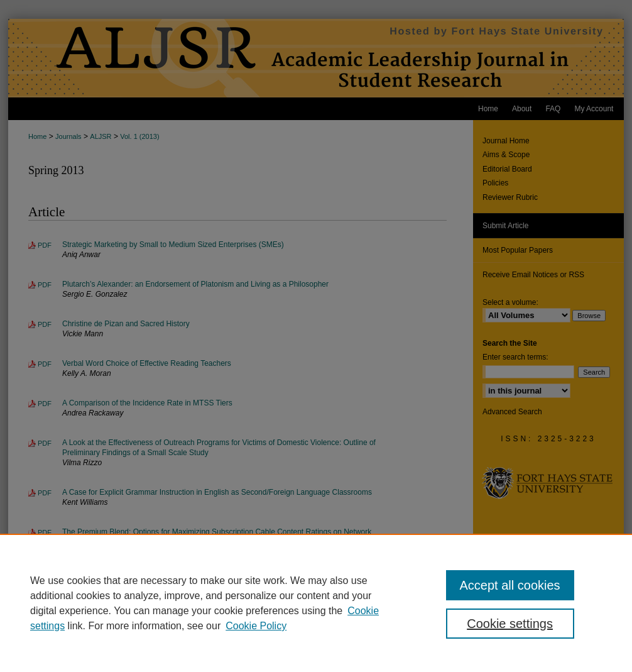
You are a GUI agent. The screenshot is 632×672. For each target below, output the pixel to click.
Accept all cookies (510, 585)
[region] (316, 603)
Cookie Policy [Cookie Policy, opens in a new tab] (256, 626)
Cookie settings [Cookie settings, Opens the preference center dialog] (510, 624)
